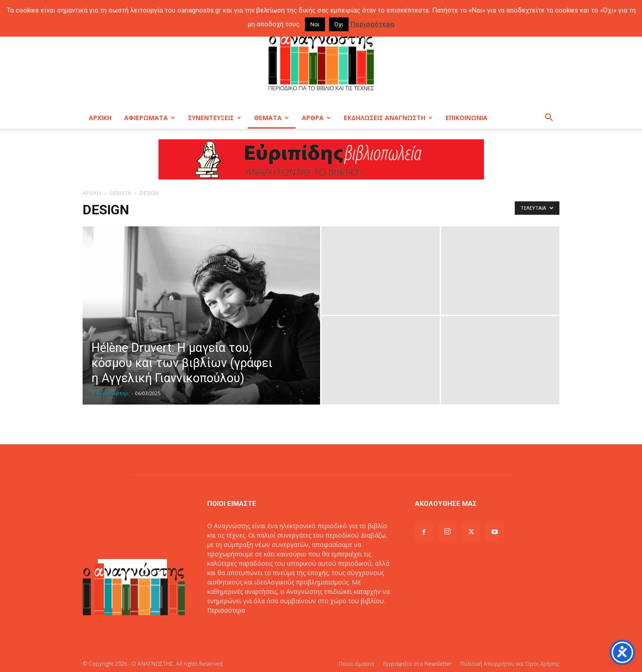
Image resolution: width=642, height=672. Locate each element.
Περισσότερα (226, 610)
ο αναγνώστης (110, 393)
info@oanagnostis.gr (276, 629)
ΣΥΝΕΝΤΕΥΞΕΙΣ (215, 118)
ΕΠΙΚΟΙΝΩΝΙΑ (467, 118)
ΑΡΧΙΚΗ (100, 118)
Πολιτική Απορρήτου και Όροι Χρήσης (510, 664)
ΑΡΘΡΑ (316, 118)
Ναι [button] (315, 24)
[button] (549, 119)
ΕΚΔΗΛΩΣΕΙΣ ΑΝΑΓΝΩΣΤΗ (388, 118)
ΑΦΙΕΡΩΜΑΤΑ (150, 118)
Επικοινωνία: (227, 629)
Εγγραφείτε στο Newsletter (417, 664)
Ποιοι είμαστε (357, 664)
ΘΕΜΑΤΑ (271, 118)
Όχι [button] (339, 24)
